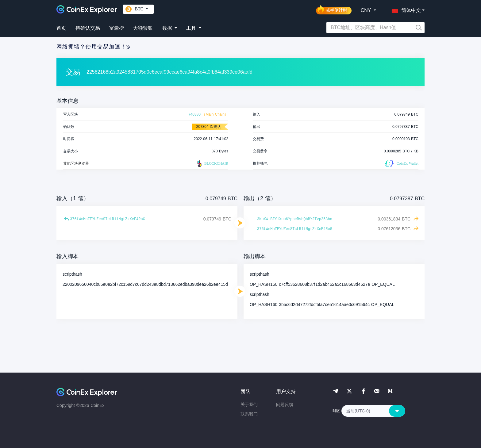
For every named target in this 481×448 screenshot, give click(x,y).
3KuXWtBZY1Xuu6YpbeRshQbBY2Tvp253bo (295, 219)
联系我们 (249, 414)
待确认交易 (88, 28)
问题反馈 (285, 404)
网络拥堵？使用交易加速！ (93, 47)
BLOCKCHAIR (212, 164)
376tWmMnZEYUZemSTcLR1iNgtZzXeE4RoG (108, 219)
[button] (405, 9)
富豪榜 (117, 28)
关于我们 (249, 404)
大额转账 (143, 28)
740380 (194, 114)
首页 (61, 28)
